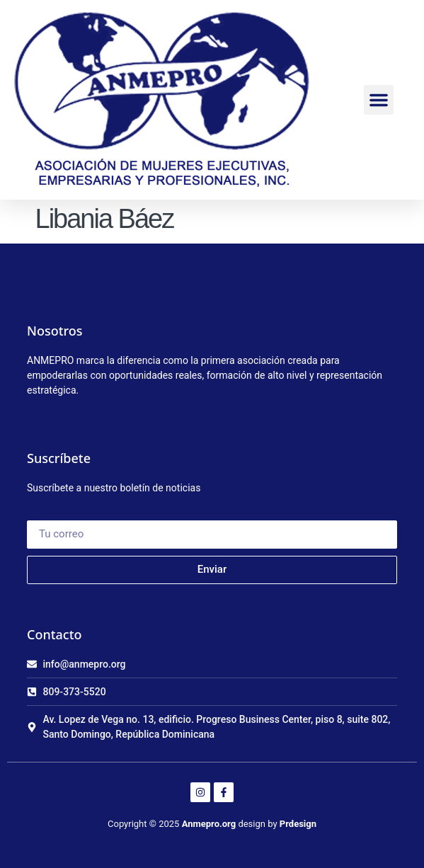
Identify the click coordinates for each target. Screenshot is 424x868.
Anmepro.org (209, 824)
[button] (379, 100)
